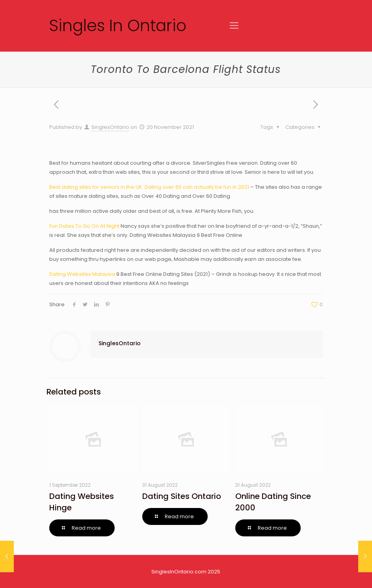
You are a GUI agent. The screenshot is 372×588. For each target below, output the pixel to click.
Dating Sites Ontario (182, 496)
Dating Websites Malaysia (82, 274)
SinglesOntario (110, 127)
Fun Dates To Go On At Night (84, 226)
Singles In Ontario (118, 25)
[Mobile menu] (234, 26)
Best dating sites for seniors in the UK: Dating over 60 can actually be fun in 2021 (149, 187)
